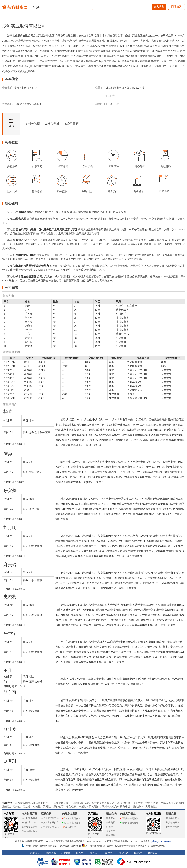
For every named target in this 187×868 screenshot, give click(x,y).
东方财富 (9, 814)
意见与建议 (69, 827)
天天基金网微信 (129, 823)
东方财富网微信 (71, 823)
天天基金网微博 (129, 819)
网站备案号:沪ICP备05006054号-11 (65, 846)
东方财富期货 (154, 814)
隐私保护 (123, 853)
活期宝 (110, 827)
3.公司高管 (72, 124)
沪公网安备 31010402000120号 (98, 846)
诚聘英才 (95, 853)
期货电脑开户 (173, 823)
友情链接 (152, 853)
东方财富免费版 (30, 818)
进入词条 (159, 7)
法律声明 (109, 853)
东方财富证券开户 (50, 818)
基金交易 (111, 823)
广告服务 (66, 853)
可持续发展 (50, 853)
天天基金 (93, 814)
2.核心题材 (52, 124)
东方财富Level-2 (30, 823)
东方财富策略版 (30, 827)
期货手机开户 (173, 818)
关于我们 (35, 853)
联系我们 (80, 853)
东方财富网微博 (71, 819)
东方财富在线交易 (50, 823)
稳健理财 (111, 835)
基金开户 (111, 818)
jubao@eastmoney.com (162, 841)
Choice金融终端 (29, 831)
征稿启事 (138, 853)
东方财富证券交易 (50, 827)
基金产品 (111, 831)
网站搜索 (176, 7)
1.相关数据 (33, 124)
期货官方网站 (173, 827)
